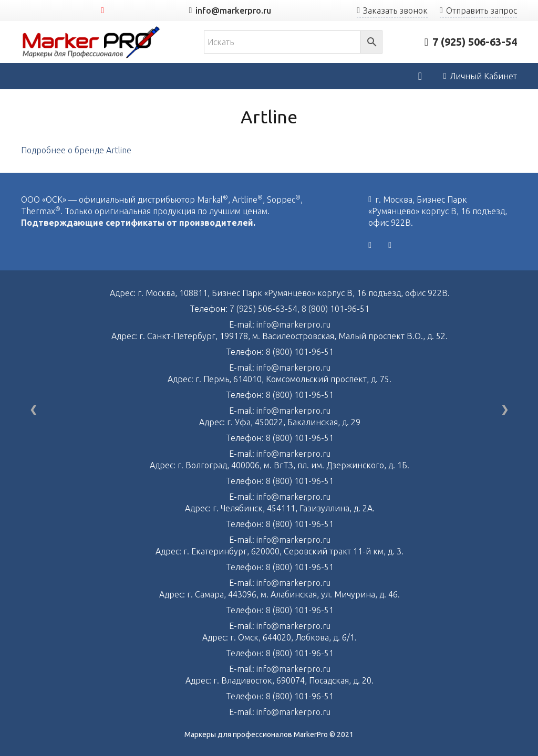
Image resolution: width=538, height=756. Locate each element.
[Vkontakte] (370, 245)
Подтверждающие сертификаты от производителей (137, 223)
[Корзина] (420, 76)
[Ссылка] (91, 42)
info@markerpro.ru (293, 324)
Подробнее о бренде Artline (76, 150)
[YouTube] (102, 10)
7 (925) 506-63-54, (266, 309)
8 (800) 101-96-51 (335, 309)
